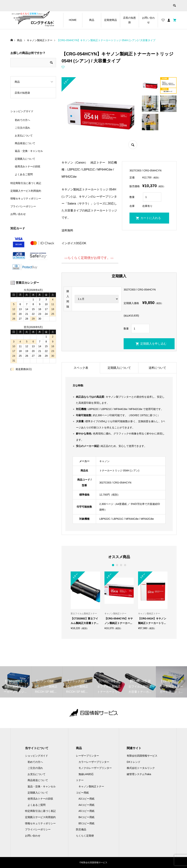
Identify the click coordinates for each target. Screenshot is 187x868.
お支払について (24, 136)
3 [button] (121, 565)
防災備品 (81, 829)
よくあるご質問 (24, 174)
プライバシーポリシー (23, 206)
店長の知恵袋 (129, 20)
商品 (92, 20)
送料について (157, 368)
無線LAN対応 (86, 774)
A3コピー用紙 (86, 799)
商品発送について (25, 143)
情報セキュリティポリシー (26, 198)
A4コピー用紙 (86, 805)
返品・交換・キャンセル (29, 151)
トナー (80, 780)
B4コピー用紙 (86, 817)
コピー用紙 (82, 793)
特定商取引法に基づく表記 (26, 183)
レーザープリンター (87, 756)
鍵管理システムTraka (139, 774)
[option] (85, 601)
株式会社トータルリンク (141, 768)
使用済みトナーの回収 (28, 166)
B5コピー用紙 (86, 823)
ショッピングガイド (22, 111)
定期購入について (119, 368)
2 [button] (117, 565)
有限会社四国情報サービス (142, 756)
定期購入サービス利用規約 (26, 191)
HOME (73, 20)
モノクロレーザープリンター (95, 768)
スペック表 (81, 368)
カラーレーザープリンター (94, 762)
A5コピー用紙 (86, 811)
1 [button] (113, 565)
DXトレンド (134, 762)
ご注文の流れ (22, 128)
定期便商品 (110, 20)
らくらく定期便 (85, 836)
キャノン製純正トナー (91, 786)
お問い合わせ (148, 20)
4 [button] (125, 565)
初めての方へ (22, 120)
